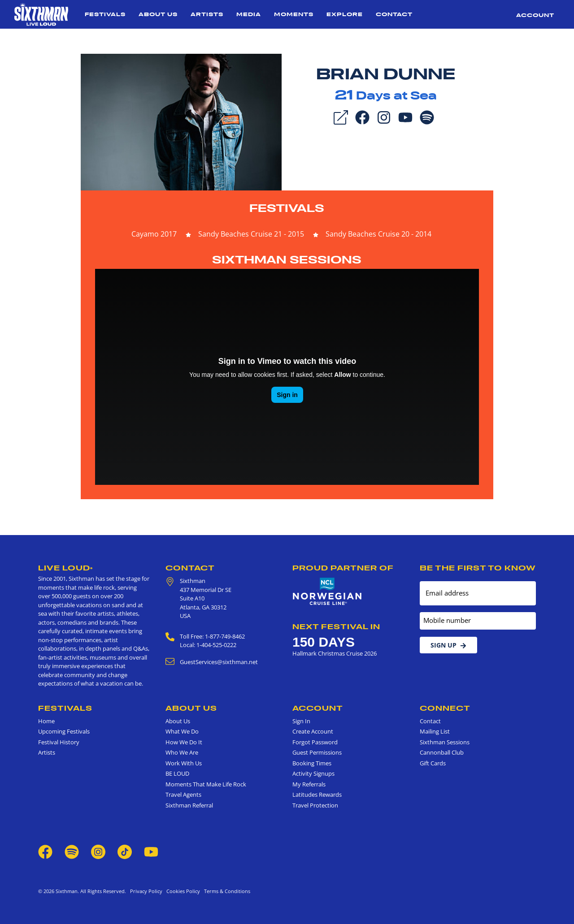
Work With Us (184, 763)
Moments (294, 14)
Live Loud (65, 568)
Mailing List (435, 731)
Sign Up (448, 645)
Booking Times (312, 763)
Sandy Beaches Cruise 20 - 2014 (378, 234)
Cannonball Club (442, 752)
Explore (345, 14)
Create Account (313, 731)
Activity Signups (313, 773)
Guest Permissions (317, 752)
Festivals (105, 14)
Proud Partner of (343, 568)
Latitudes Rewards (317, 794)
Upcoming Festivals (64, 731)
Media (249, 14)
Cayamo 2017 (154, 234)
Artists (207, 14)
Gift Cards (433, 763)
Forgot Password (315, 742)
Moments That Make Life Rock (206, 784)
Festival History (59, 742)
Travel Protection (315, 805)
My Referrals (309, 784)
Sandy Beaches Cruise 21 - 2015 (251, 234)
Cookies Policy (182, 891)
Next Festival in (336, 626)
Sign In (301, 721)
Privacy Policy (146, 891)
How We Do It (184, 742)
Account (535, 15)
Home (46, 721)
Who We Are (182, 752)
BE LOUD (177, 773)
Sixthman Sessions (287, 260)
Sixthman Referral (189, 805)
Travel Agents (183, 794)
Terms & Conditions (226, 891)
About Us (158, 14)
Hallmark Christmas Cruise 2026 (335, 653)
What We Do (182, 731)
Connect (445, 708)
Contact (394, 14)
